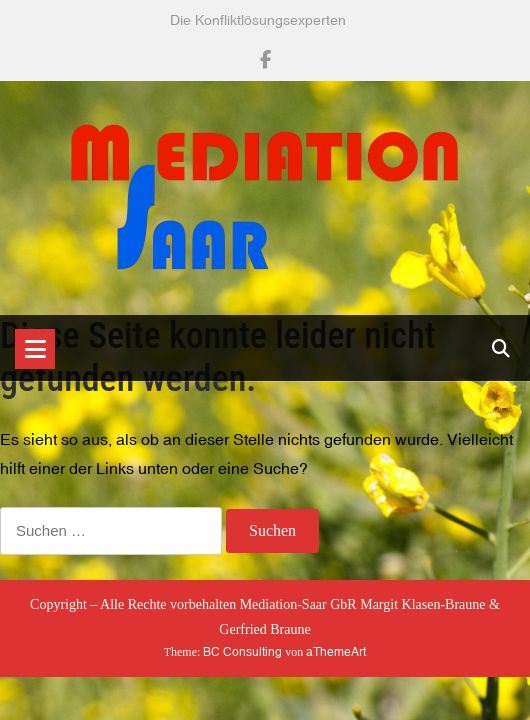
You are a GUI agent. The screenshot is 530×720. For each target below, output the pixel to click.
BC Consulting (242, 652)
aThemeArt (336, 652)
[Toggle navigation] (35, 349)
